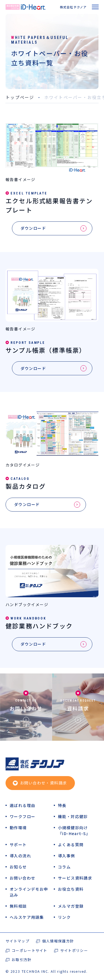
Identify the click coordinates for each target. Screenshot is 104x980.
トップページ (20, 97)
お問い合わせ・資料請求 (43, 783)
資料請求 (78, 708)
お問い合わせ (26, 708)
